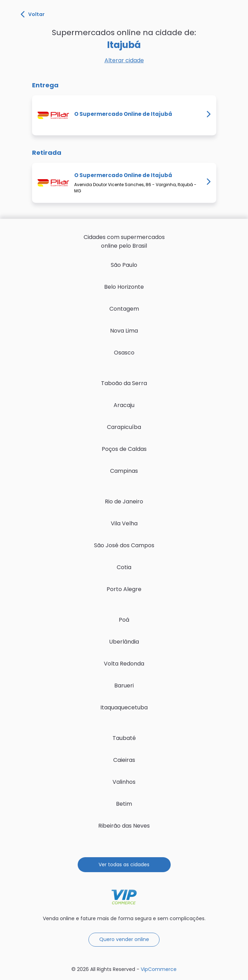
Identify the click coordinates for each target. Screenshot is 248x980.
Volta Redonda (124, 664)
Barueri (124, 686)
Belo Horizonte (124, 287)
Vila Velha (124, 523)
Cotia (124, 567)
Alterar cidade (124, 60)
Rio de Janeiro (124, 501)
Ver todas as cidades (124, 865)
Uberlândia (124, 642)
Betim (124, 804)
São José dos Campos (124, 545)
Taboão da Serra (124, 383)
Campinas (124, 471)
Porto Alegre (124, 589)
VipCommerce (124, 897)
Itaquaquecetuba (124, 707)
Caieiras (124, 760)
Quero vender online (124, 939)
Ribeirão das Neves (124, 826)
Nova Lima (124, 331)
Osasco (124, 353)
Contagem (124, 309)
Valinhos (124, 782)
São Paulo (124, 265)
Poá (124, 620)
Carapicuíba (124, 427)
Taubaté (124, 738)
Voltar (33, 14)
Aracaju (124, 405)
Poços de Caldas (124, 449)
